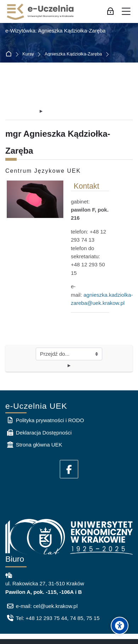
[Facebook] (69, 469)
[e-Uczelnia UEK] (41, 12)
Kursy (28, 54)
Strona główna (10, 54)
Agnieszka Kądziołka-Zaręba (73, 54)
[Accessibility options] (120, 626)
